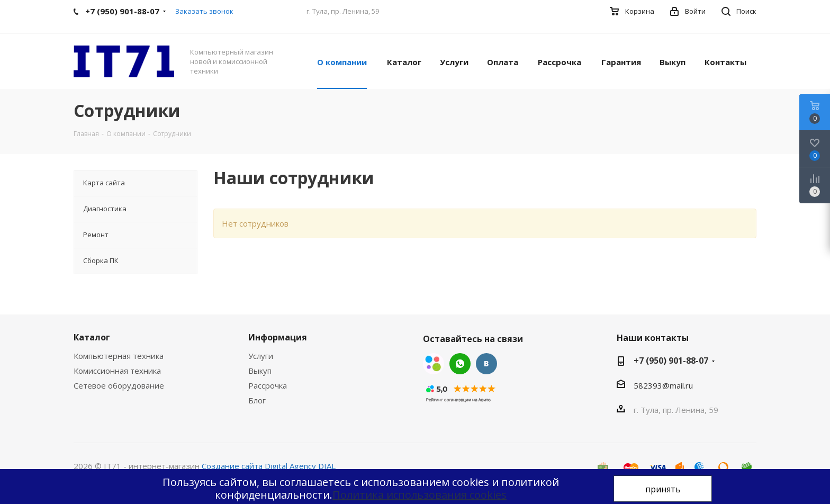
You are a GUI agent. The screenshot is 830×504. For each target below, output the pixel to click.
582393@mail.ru (663, 385)
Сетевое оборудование (119, 385)
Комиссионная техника (117, 371)
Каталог (92, 337)
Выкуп (260, 371)
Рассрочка (268, 385)
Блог (257, 400)
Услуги (261, 356)
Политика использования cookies (419, 495)
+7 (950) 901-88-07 (671, 361)
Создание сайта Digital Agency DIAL (269, 466)
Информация (278, 337)
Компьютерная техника (119, 356)
